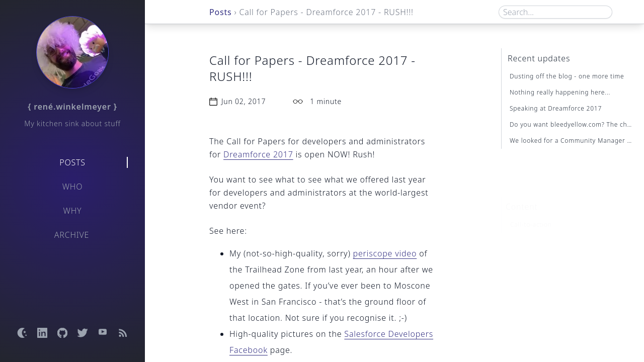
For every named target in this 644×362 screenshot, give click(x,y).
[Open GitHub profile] (62, 333)
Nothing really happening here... (560, 92)
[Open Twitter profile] (83, 333)
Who (73, 187)
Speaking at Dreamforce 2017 (556, 108)
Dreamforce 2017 (258, 154)
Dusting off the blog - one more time (567, 76)
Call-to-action (531, 209)
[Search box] (555, 12)
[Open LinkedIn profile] (42, 333)
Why (73, 211)
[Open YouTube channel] (103, 333)
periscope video (385, 253)
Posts (72, 162)
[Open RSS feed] (123, 333)
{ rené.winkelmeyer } (72, 107)
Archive (72, 235)
